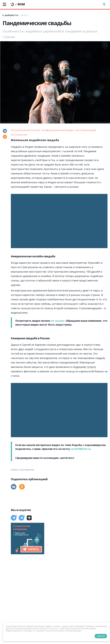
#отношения (19, 135)
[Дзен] (29, 518)
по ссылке (58, 321)
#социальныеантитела (26, 130)
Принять (101, 636)
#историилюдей (86, 130)
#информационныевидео (58, 130)
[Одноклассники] (5, 137)
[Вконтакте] (5, 131)
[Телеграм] (14, 518)
